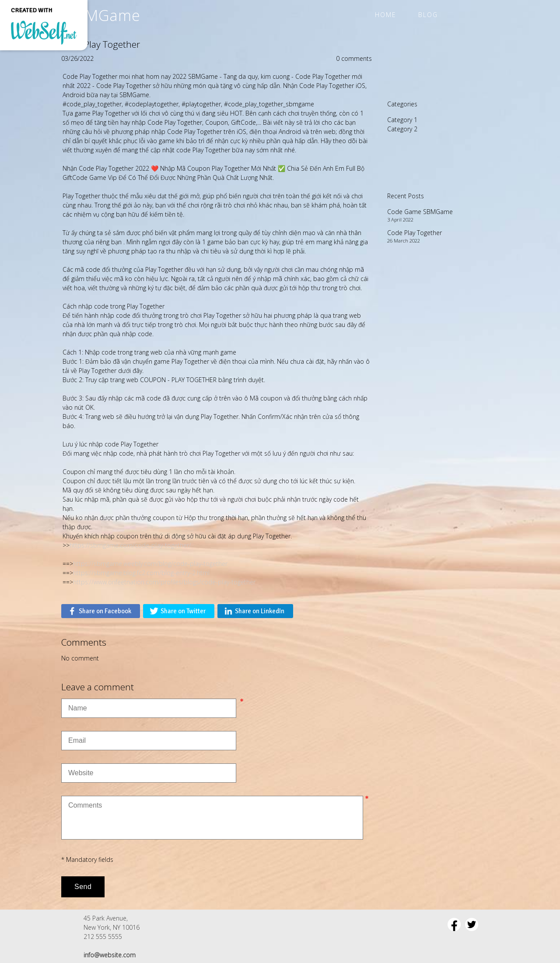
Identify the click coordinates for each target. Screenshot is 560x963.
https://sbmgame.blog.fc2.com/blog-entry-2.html (141, 573)
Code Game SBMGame (420, 212)
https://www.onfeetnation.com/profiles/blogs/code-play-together (164, 582)
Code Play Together (415, 233)
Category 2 (402, 129)
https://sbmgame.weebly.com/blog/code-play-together (150, 564)
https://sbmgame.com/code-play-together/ (130, 545)
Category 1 (402, 120)
